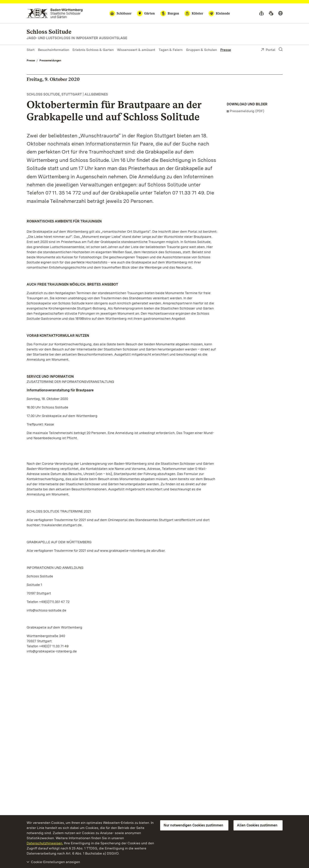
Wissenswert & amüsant (136, 50)
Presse (226, 50)
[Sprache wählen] (280, 13)
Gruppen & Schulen (201, 50)
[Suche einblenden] (281, 49)
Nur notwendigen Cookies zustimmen (193, 825)
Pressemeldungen (50, 61)
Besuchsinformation (54, 50)
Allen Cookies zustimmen (257, 825)
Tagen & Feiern (171, 50)
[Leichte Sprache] (261, 13)
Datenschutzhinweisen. (45, 843)
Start (31, 50)
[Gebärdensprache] (271, 13)
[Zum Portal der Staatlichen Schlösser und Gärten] (55, 13)
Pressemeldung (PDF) (247, 111)
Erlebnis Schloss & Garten (93, 50)
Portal (268, 50)
